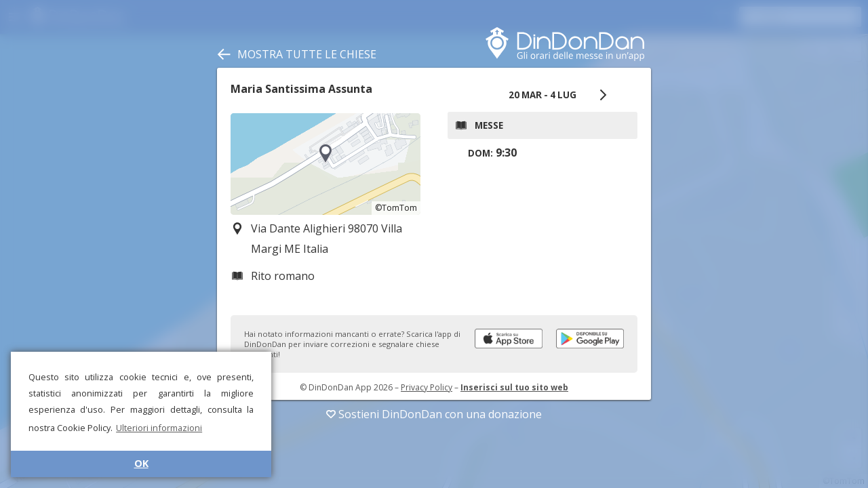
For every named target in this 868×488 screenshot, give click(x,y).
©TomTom (396, 208)
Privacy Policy (427, 387)
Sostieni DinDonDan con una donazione (434, 414)
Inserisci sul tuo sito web (514, 387)
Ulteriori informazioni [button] (159, 428)
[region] (325, 164)
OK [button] (141, 463)
